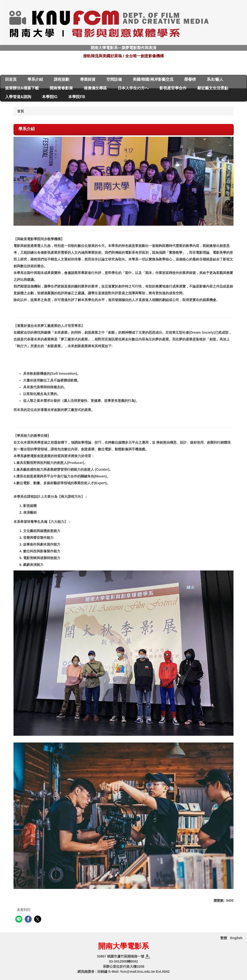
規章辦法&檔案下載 (22, 88)
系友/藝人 (215, 79)
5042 (134, 961)
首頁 (21, 111)
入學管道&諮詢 (18, 97)
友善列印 (24, 910)
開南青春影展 (61, 88)
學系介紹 (35, 79)
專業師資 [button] (88, 79)
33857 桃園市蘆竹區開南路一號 (124, 956)
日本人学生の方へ (133, 88)
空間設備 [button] (114, 79)
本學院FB (77, 97)
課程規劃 (62, 79)
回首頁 (11, 79)
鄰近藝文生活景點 (213, 88)
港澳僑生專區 (95, 88)
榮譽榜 (190, 79)
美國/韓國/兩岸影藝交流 (153, 79)
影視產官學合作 (173, 88)
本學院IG (50, 97)
